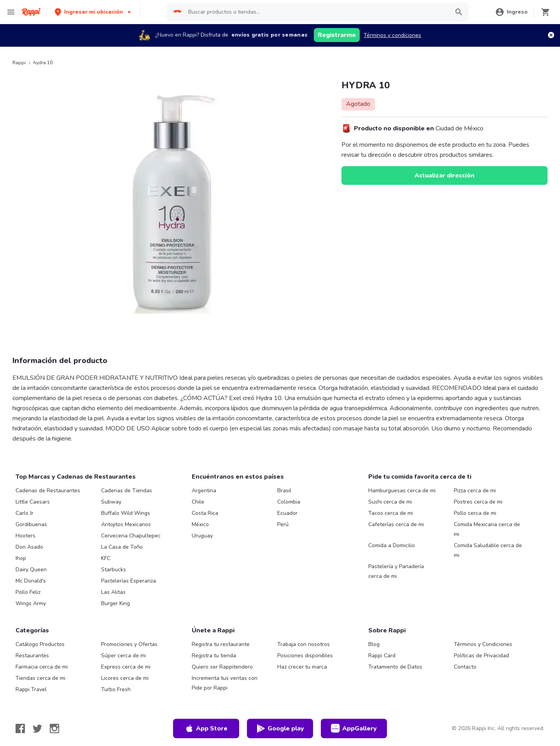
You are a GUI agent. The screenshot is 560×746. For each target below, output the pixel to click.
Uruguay (202, 536)
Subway (111, 502)
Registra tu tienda (214, 656)
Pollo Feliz (28, 592)
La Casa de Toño (122, 547)
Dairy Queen (31, 570)
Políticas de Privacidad (481, 656)
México (200, 524)
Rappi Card (382, 656)
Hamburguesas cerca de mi (402, 491)
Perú (283, 524)
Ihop (21, 558)
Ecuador (287, 513)
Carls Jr (24, 513)
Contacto (465, 667)
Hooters (25, 536)
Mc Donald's (31, 581)
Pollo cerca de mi (475, 513)
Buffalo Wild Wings (126, 513)
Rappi (19, 63)
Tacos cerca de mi (391, 513)
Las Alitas (113, 592)
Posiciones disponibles (305, 656)
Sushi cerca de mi (390, 502)
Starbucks (114, 570)
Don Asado (29, 547)
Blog (374, 644)
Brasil (284, 491)
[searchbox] (316, 12)
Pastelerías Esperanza (129, 581)
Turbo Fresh (116, 689)
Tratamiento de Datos (395, 667)
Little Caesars (33, 502)
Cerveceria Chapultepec (131, 536)
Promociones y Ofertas (129, 644)
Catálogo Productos (40, 644)
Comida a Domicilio (392, 545)
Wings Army (31, 603)
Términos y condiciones (392, 35)
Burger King (115, 603)
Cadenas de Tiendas (127, 491)
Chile (198, 502)
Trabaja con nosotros (304, 644)
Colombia (289, 502)
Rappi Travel (31, 689)
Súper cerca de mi (123, 656)
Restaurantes (32, 656)
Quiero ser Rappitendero (222, 667)
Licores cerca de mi (125, 678)
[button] (94, 12)
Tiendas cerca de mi (40, 678)
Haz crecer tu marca (302, 667)
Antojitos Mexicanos (126, 524)
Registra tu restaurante (221, 644)
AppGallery (354, 728)
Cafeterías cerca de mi (396, 524)
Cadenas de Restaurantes (48, 491)
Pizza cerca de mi (475, 491)
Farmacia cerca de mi (42, 667)
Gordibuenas (31, 524)
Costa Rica (205, 513)
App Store (206, 728)
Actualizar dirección (444, 176)
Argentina (204, 491)
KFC (106, 558)
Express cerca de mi (126, 667)
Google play (280, 728)
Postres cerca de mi (478, 502)
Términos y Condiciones (483, 644)
